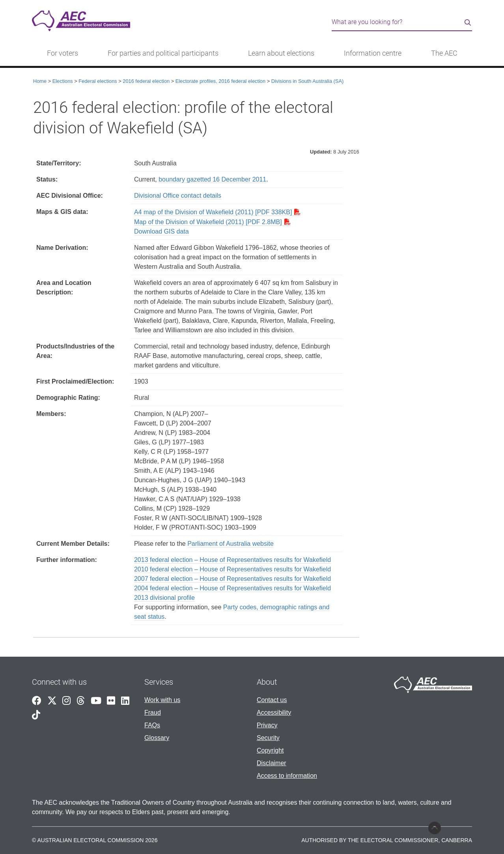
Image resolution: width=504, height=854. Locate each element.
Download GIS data (161, 231)
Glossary (157, 738)
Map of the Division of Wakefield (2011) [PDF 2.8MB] (208, 222)
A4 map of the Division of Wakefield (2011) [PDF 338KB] (213, 212)
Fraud (153, 713)
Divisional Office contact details (178, 196)
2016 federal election (146, 81)
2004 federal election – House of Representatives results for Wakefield (232, 588)
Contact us (272, 700)
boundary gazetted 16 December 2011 (212, 179)
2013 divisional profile (164, 598)
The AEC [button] (444, 53)
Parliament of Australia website (231, 544)
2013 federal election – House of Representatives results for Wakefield (232, 560)
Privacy (267, 725)
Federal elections (98, 81)
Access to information (287, 776)
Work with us (162, 700)
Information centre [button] (373, 53)
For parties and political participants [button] (163, 53)
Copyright (270, 750)
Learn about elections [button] (281, 53)
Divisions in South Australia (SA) (308, 81)
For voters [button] (63, 53)
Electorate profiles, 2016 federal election (220, 81)
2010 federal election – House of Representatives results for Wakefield (232, 569)
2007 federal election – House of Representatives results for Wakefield (232, 579)
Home (40, 81)
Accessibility (274, 713)
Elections (63, 81)
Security (268, 738)
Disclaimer (272, 763)
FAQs (152, 725)
